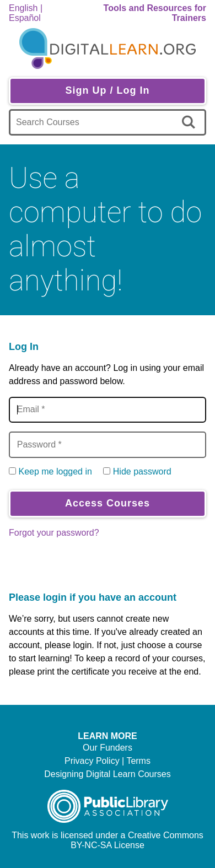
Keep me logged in (55, 471)
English (23, 8)
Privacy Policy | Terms (108, 761)
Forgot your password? (54, 533)
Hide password (142, 471)
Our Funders (108, 748)
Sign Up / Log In (108, 90)
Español (25, 18)
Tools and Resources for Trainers (155, 13)
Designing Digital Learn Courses (107, 774)
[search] (190, 122)
